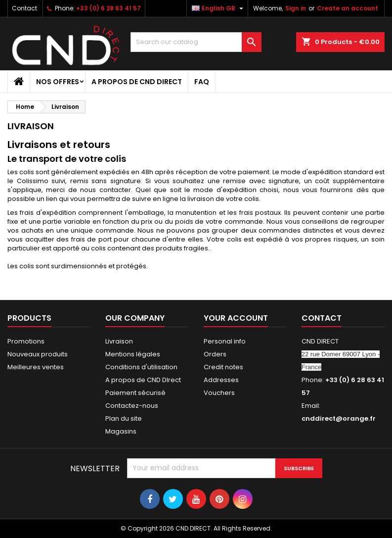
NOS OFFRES (58, 82)
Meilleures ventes (36, 367)
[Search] (196, 42)
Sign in (296, 8)
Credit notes (223, 367)
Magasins (121, 431)
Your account (236, 318)
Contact (24, 8)
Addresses (221, 380)
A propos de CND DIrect (137, 82)
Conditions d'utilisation (141, 367)
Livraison (119, 341)
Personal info (225, 341)
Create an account (348, 8)
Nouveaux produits (38, 354)
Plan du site (124, 418)
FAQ (202, 82)
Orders (215, 354)
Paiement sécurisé (135, 393)
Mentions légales (133, 354)
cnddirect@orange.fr (339, 418)
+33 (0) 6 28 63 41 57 (109, 8)
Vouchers (219, 393)
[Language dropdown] (219, 8)
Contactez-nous (132, 406)
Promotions (26, 341)
